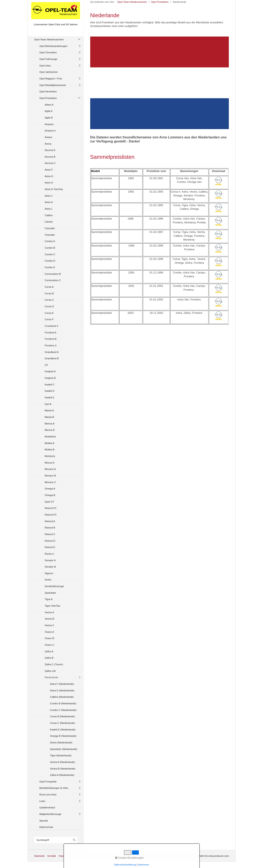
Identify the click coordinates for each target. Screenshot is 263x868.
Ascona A (50, 150)
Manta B (49, 417)
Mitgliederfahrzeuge (50, 814)
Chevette (50, 235)
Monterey (50, 456)
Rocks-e (49, 554)
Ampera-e (50, 130)
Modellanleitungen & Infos (54, 788)
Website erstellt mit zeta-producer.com (208, 856)
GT (46, 365)
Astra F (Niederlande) (62, 684)
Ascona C (50, 163)
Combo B (50, 248)
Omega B (50, 495)
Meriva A (50, 423)
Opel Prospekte (48, 781)
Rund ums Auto (48, 794)
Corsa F (49, 319)
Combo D (50, 261)
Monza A (50, 463)
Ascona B (50, 157)
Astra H (49, 182)
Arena (48, 144)
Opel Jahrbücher (49, 72)
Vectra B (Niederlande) (63, 769)
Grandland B (52, 358)
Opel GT (49, 502)
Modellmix (50, 436)
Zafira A (49, 651)
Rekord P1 (51, 508)
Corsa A (49, 287)
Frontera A (51, 332)
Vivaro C (50, 645)
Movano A (50, 469)
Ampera (49, 124)
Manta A (49, 410)
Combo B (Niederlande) (63, 703)
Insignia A (50, 371)
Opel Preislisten (48, 98)
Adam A (49, 105)
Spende (44, 821)
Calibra (49, 215)
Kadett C (50, 384)
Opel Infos (45, 66)
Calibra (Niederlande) (62, 697)
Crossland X (52, 326)
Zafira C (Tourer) (54, 664)
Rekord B (50, 528)
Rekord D (50, 541)
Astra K (49, 202)
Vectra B (49, 619)
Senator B (50, 567)
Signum (49, 573)
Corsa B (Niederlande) (63, 716)
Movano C (51, 482)
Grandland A (52, 352)
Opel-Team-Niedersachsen (49, 39)
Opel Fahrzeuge (48, 59)
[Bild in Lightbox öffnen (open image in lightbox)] (160, 83)
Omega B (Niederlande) (63, 736)
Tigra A (49, 599)
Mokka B (50, 449)
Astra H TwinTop (54, 189)
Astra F (49, 170)
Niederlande (51, 677)
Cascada (50, 228)
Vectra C (50, 625)
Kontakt (52, 856)
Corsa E (49, 313)
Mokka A (50, 443)
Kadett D (50, 391)
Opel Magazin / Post (51, 78)
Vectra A (49, 612)
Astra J (49, 196)
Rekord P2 (51, 515)
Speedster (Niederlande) (64, 749)
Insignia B (50, 378)
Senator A (50, 560)
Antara (49, 137)
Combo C (50, 254)
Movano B (50, 476)
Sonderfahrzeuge (54, 586)
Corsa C (49, 300)
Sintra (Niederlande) (61, 742)
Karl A (48, 404)
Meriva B (50, 430)
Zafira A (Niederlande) (62, 775)
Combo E (50, 267)
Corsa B (49, 293)
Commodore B (53, 274)
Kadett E (50, 397)
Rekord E (50, 547)
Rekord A (50, 521)
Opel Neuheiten (48, 91)
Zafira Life (50, 671)
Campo (49, 222)
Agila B (49, 118)
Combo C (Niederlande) (63, 710)
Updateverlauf (47, 807)
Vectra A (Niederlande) (63, 762)
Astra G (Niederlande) (62, 690)
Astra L (49, 209)
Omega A (50, 488)
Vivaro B (49, 638)
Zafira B (49, 658)
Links (42, 801)
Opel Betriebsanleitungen (53, 46)
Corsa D (49, 306)
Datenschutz (46, 827)
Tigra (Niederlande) (61, 755)
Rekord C (50, 534)
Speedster (51, 593)
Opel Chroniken (48, 52)
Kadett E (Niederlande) (63, 729)
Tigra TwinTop (53, 606)
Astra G (49, 176)
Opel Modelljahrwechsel (53, 85)
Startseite (39, 856)
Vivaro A (49, 632)
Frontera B (51, 339)
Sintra (48, 580)
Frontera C (51, 345)
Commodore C (53, 280)
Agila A (49, 111)
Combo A (50, 241)
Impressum (65, 856)
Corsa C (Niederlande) (63, 723)
